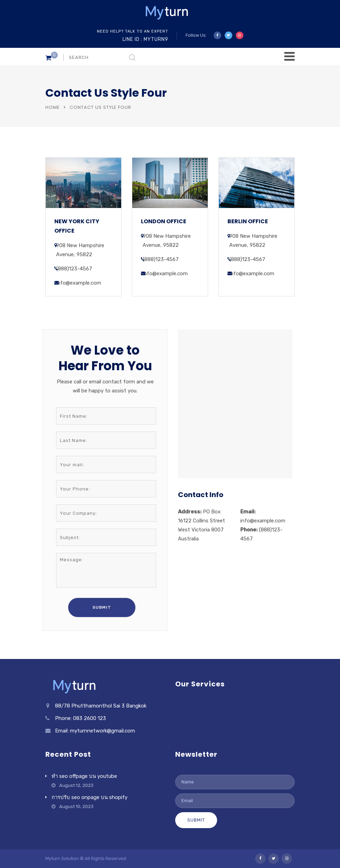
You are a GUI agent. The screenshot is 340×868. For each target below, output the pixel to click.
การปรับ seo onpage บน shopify (90, 797)
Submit (196, 820)
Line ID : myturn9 (145, 39)
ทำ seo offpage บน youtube (84, 776)
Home (53, 107)
